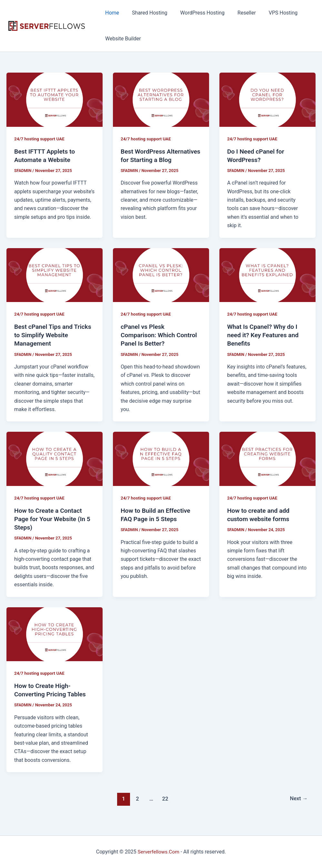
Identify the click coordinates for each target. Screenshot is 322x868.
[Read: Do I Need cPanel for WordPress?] (267, 99)
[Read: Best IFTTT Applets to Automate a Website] (55, 99)
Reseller (238, 13)
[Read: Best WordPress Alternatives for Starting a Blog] (161, 99)
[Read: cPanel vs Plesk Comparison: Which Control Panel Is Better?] (161, 275)
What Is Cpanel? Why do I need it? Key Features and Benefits (264, 335)
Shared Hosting (146, 13)
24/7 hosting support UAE (40, 139)
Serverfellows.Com (158, 852)
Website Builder (122, 39)
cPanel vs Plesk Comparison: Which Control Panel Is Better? (160, 335)
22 (165, 799)
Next (298, 799)
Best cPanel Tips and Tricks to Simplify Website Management (54, 335)
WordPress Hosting (196, 13)
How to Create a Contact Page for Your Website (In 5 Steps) (54, 519)
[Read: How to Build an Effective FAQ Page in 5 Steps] (161, 458)
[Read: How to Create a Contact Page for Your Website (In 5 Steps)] (55, 458)
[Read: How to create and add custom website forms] (267, 458)
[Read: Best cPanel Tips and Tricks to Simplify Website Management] (55, 275)
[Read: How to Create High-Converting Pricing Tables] (55, 634)
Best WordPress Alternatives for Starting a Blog (158, 160)
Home (111, 13)
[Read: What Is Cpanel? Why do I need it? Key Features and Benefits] (267, 275)
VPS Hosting (272, 13)
